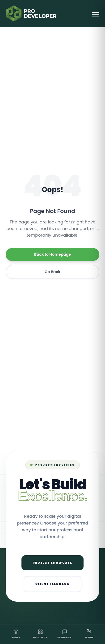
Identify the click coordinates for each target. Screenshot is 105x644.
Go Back (52, 272)
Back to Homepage (53, 254)
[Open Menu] (96, 13)
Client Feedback (52, 584)
